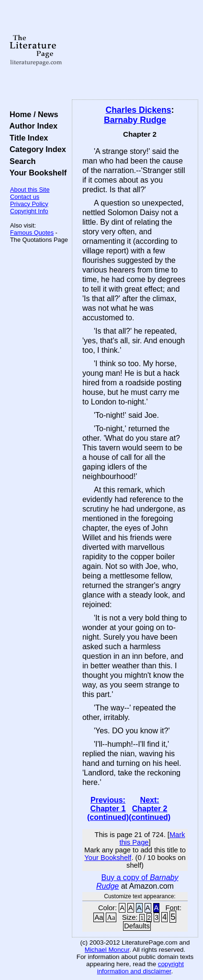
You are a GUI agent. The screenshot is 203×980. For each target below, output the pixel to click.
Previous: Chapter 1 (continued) (108, 809)
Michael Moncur (107, 950)
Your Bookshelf (36, 173)
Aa (99, 917)
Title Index (27, 138)
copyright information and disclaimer (141, 968)
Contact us (25, 197)
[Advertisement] (135, 50)
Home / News (32, 114)
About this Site (30, 190)
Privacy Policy (29, 204)
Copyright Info (29, 211)
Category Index (36, 149)
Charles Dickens (139, 110)
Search (20, 161)
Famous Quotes (32, 233)
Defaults (137, 926)
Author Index (31, 126)
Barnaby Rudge (135, 120)
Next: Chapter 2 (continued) (150, 809)
